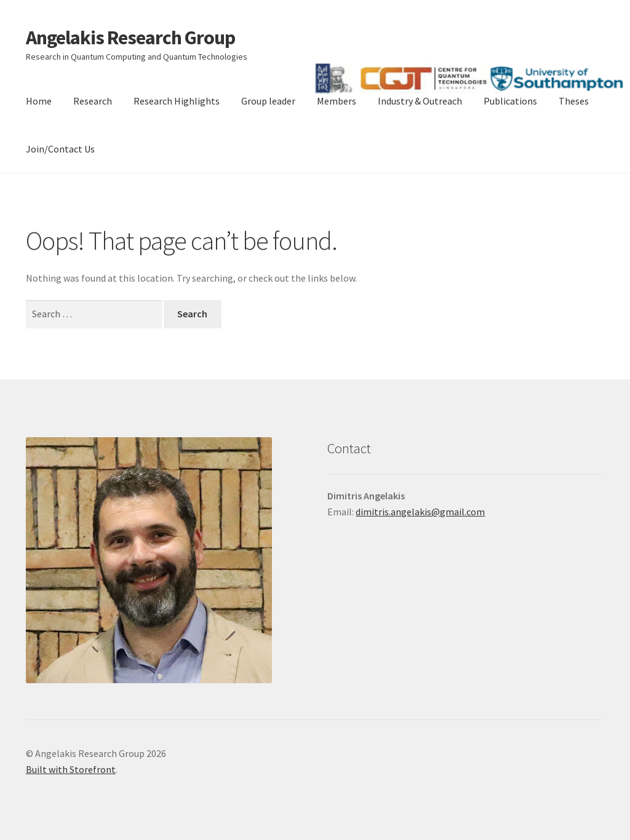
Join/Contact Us (60, 149)
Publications (510, 101)
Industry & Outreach (420, 101)
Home (39, 101)
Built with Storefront (71, 769)
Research (93, 101)
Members (337, 101)
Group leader (268, 101)
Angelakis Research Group (130, 38)
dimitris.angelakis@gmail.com (420, 512)
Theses (574, 101)
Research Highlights (177, 101)
